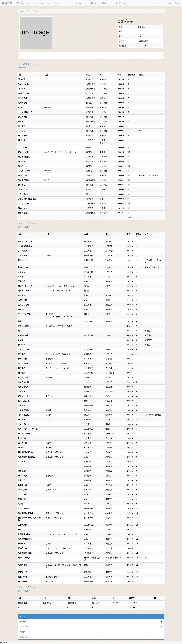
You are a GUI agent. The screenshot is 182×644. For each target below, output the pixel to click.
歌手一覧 (20, 3)
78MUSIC (7, 3)
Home (21, 11)
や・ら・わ (81, 3)
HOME (91, 622)
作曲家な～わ (121, 3)
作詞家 (93, 3)
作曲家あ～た (106, 3)
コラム (168, 3)
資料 (177, 3)
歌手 (28, 11)
